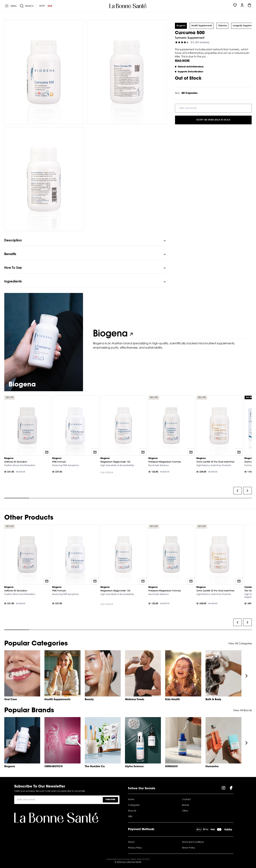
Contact (186, 800)
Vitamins (222, 26)
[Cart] (249, 6)
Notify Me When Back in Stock (213, 120)
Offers (185, 811)
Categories (134, 805)
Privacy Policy (135, 848)
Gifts (130, 817)
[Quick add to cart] (47, 452)
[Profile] (242, 6)
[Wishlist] (235, 6)
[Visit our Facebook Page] (231, 789)
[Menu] (10, 6)
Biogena (181, 26)
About (131, 842)
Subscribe (110, 800)
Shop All (132, 811)
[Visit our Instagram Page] (223, 789)
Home (131, 800)
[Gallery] (128, 448)
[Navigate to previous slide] (10, 676)
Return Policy (189, 848)
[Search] (26, 6)
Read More (182, 61)
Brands (186, 805)
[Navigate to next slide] (246, 676)
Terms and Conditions (193, 842)
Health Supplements (202, 26)
